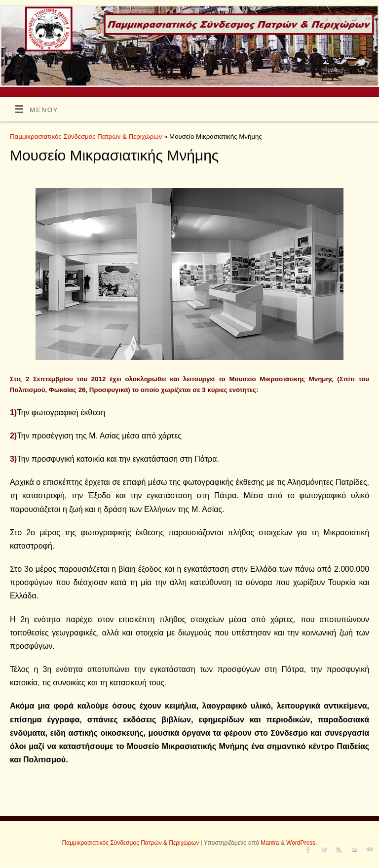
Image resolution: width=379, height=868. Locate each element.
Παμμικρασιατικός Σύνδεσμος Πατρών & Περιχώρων (86, 137)
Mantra (270, 843)
